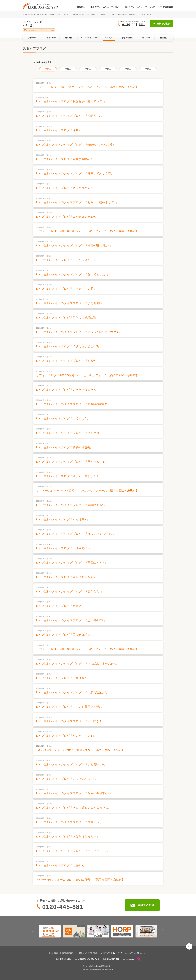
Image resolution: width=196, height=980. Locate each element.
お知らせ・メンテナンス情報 (87, 953)
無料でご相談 (163, 24)
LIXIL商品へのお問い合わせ (89, 959)
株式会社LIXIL (65, 959)
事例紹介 (81, 7)
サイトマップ (105, 953)
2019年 (128, 69)
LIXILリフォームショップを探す (104, 7)
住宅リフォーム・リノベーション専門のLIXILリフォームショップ (46, 14)
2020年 (108, 69)
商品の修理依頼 (113, 959)
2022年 (68, 69)
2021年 (88, 69)
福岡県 (103, 14)
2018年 (148, 69)
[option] (50, 931)
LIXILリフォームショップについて (139, 7)
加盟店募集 (168, 7)
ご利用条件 (55, 953)
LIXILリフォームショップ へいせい (123, 14)
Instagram (133, 959)
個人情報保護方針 (68, 953)
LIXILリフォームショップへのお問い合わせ (130, 953)
